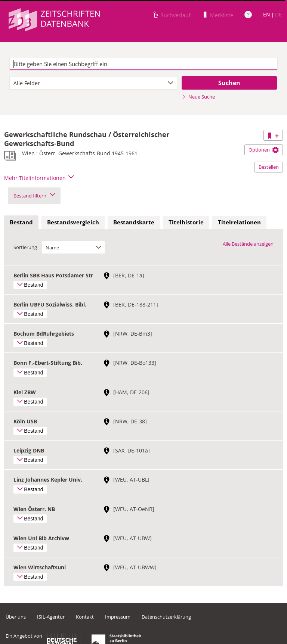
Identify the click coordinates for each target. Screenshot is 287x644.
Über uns (16, 617)
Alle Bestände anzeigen (248, 244)
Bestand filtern (34, 196)
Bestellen (269, 167)
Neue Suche (198, 97)
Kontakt (85, 617)
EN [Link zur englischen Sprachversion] (267, 14)
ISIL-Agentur (51, 617)
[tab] (21, 223)
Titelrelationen (239, 222)
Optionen (264, 150)
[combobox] (93, 83)
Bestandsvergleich (73, 222)
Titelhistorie (186, 222)
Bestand (21, 222)
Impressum (118, 617)
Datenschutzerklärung (166, 617)
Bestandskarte (134, 222)
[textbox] (143, 64)
